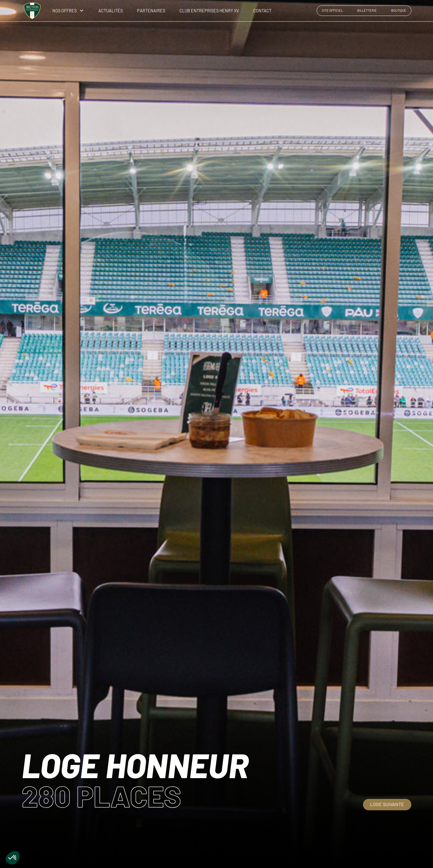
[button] (66, 11)
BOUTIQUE (399, 10)
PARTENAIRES (151, 11)
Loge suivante (387, 804)
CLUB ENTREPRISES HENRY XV (209, 11)
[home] (32, 11)
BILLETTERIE (367, 10)
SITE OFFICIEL (332, 10)
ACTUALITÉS (111, 11)
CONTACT (262, 11)
